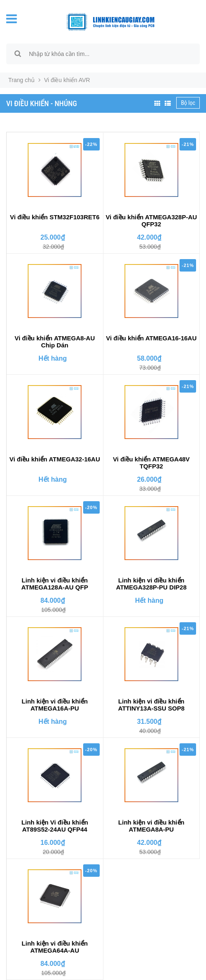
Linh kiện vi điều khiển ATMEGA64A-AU (55, 947)
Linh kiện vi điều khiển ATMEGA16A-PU (55, 705)
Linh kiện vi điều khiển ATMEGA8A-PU (151, 826)
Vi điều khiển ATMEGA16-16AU (151, 338)
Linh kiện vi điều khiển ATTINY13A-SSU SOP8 (151, 705)
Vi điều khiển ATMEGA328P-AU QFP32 (151, 221)
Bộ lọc (188, 103)
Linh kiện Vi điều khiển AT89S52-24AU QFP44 (55, 826)
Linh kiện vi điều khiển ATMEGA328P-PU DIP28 (151, 584)
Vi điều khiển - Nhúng (42, 103)
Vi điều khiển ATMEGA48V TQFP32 (151, 463)
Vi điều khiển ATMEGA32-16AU (55, 459)
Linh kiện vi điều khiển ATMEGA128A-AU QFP (55, 584)
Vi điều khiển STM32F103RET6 (55, 217)
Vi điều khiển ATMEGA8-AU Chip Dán (55, 342)
